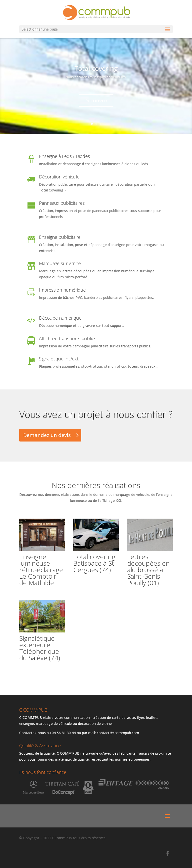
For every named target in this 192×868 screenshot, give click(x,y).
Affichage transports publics (68, 338)
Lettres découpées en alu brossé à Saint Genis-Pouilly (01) (148, 570)
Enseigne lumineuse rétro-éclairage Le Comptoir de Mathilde (41, 570)
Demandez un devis (47, 435)
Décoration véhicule (59, 177)
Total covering (96, 69)
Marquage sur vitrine (60, 263)
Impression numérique (62, 290)
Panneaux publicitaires (62, 203)
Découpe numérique (60, 318)
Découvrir (96, 101)
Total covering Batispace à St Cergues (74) (94, 563)
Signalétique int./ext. (59, 359)
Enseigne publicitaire (60, 237)
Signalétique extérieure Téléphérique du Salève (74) (40, 648)
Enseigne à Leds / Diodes (64, 156)
